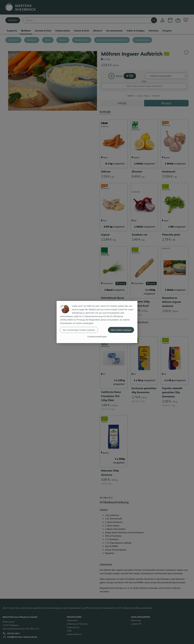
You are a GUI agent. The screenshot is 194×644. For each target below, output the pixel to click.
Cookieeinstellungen (97, 336)
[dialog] (97, 322)
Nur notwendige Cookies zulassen (79, 330)
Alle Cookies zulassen (121, 330)
